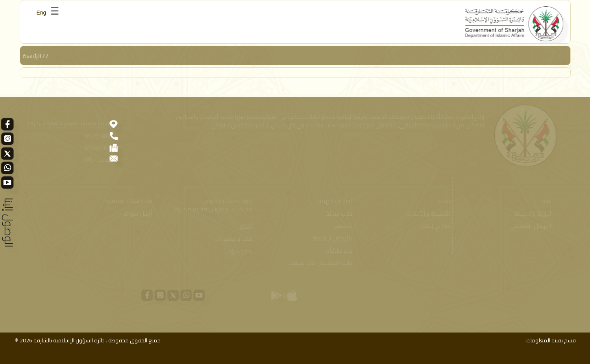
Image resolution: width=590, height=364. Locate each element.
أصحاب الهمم (333, 201)
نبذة (544, 201)
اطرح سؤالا (236, 251)
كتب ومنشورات (231, 239)
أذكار (244, 226)
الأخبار (442, 201)
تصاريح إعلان (433, 226)
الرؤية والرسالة (531, 213)
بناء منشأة (337, 250)
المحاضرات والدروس (224, 201)
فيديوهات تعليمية (127, 201)
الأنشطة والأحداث (427, 213)
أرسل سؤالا (136, 213)
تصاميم (341, 226)
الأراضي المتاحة (330, 238)
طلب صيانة (337, 213)
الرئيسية (32, 56)
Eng (42, 13)
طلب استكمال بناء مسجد (318, 263)
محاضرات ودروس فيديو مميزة (211, 209)
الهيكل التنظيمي (528, 226)
